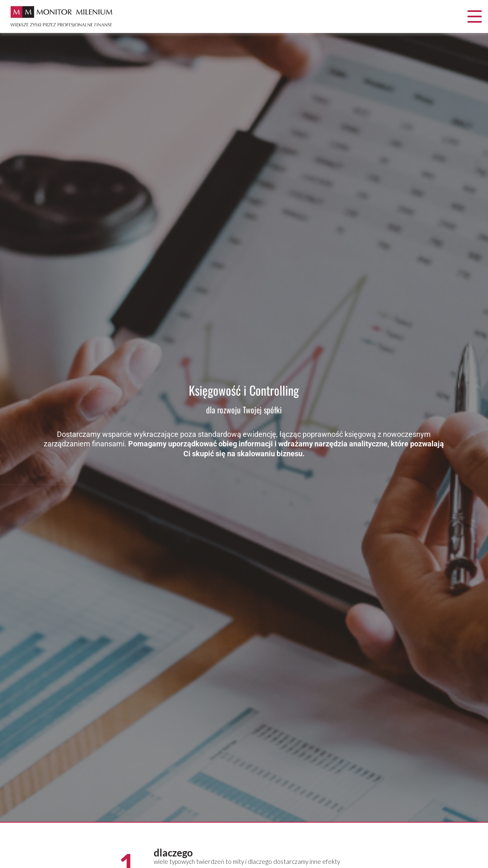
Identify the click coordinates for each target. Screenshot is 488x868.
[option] (244, 428)
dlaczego (173, 853)
